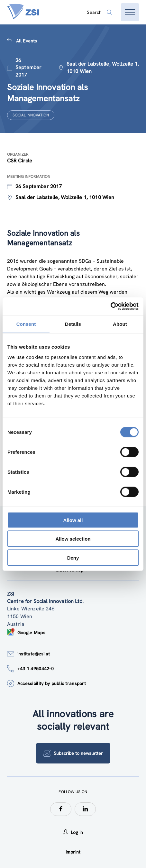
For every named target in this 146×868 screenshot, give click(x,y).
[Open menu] (130, 12)
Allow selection (73, 539)
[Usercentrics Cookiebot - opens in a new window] (110, 306)
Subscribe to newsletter (73, 753)
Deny (73, 557)
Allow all (73, 520)
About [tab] (120, 324)
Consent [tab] (26, 324)
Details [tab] (73, 324)
